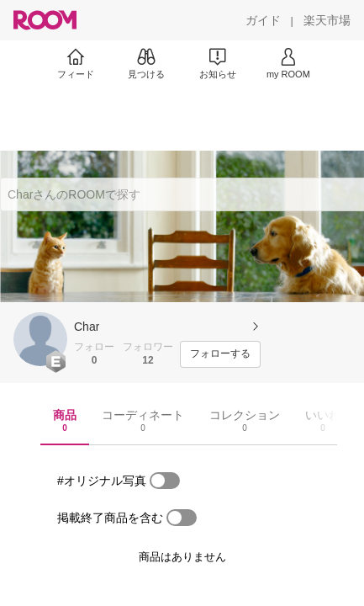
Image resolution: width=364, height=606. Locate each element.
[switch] (165, 481)
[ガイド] (263, 20)
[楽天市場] (327, 20)
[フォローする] (220, 354)
